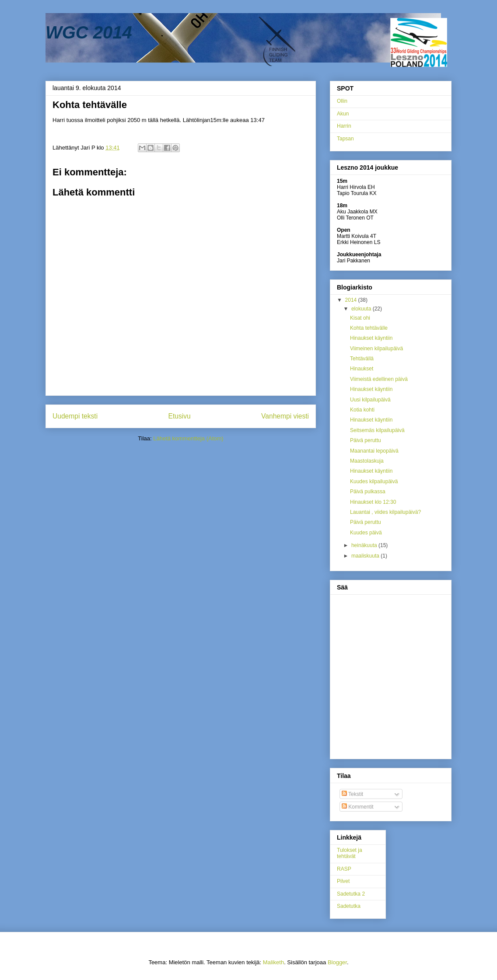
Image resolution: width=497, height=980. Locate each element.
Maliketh (273, 962)
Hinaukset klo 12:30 (373, 502)
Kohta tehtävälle (369, 328)
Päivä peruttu (366, 440)
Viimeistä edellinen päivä (379, 379)
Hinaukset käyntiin (371, 338)
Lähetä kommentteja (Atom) (188, 438)
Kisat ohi (360, 318)
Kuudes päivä (366, 533)
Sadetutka (349, 906)
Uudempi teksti (75, 416)
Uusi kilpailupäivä (370, 400)
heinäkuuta (365, 545)
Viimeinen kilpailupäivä (376, 349)
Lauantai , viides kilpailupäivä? (385, 512)
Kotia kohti (362, 410)
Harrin (344, 126)
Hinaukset (362, 369)
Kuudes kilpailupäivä (374, 481)
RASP (344, 869)
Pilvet (343, 881)
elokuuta (362, 309)
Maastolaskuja (367, 461)
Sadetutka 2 (351, 894)
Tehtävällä (362, 359)
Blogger (337, 962)
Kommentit (358, 807)
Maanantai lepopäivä (374, 451)
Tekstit (352, 794)
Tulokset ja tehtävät (350, 853)
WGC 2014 (89, 32)
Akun (343, 114)
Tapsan (345, 139)
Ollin (342, 101)
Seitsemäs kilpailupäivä (377, 430)
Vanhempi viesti (285, 416)
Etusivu (180, 416)
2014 (352, 300)
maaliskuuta (366, 556)
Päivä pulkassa (368, 492)
